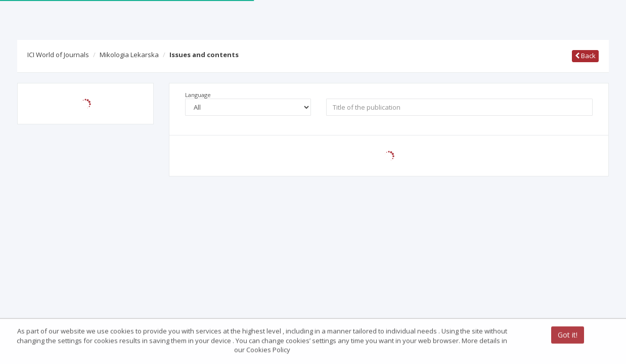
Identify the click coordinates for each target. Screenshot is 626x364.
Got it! (568, 335)
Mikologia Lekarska (129, 55)
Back (585, 56)
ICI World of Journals (58, 55)
